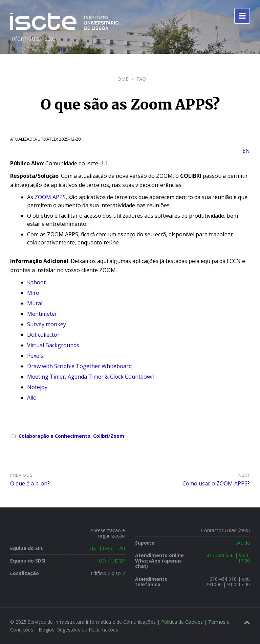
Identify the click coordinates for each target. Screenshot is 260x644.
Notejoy (37, 387)
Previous (21, 475)
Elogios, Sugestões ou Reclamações (78, 630)
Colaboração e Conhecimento (55, 436)
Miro (33, 293)
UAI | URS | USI (107, 548)
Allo (32, 398)
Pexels (35, 356)
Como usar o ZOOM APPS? (216, 483)
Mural (35, 303)
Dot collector (43, 335)
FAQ (141, 79)
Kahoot (36, 282)
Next (244, 475)
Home (121, 79)
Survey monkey (47, 324)
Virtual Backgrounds (53, 345)
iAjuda (243, 543)
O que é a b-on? (30, 483)
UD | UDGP (112, 561)
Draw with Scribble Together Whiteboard (79, 366)
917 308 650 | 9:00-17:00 (228, 558)
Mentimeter (42, 314)
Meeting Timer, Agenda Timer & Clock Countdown (91, 377)
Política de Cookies (182, 622)
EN (246, 151)
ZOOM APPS (49, 197)
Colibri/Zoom (109, 436)
